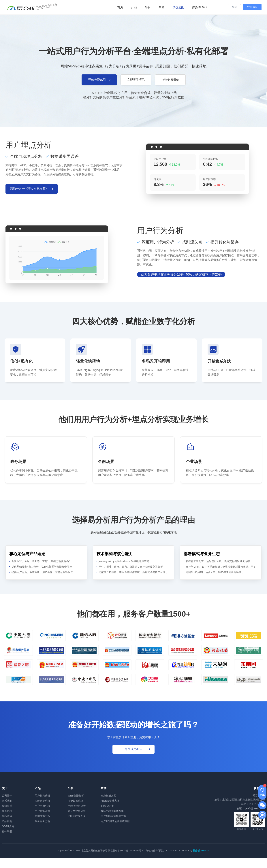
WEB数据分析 (76, 796)
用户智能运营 (42, 811)
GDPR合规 (8, 826)
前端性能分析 (42, 816)
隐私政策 (7, 816)
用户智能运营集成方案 (113, 816)
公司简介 (7, 796)
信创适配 (178, 7)
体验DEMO (199, 7)
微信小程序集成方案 (112, 811)
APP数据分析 (75, 801)
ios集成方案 (107, 806)
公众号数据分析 (77, 811)
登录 (234, 7)
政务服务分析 (42, 821)
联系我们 (7, 801)
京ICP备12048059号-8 (132, 851)
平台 (148, 7)
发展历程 (7, 811)
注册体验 (252, 7)
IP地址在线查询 (77, 816)
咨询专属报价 (170, 80)
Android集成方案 (110, 801)
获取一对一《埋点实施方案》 (32, 189)
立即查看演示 (136, 80)
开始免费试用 (100, 80)
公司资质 (7, 806)
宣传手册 (7, 831)
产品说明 (7, 821)
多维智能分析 (42, 801)
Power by (196, 851)
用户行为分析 (42, 796)
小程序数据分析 (77, 806)
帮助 (161, 7)
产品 (134, 7)
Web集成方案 (108, 796)
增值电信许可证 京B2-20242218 (163, 851)
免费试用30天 (138, 749)
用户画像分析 (42, 806)
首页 (120, 7)
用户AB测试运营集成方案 (115, 821)
